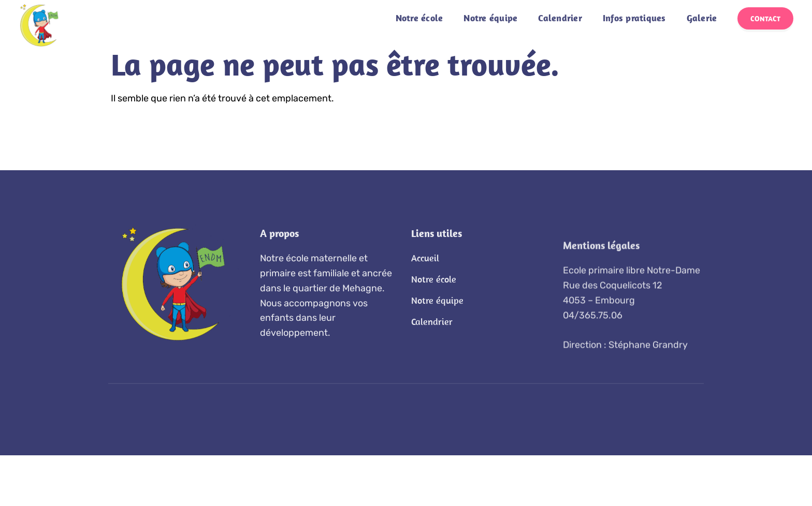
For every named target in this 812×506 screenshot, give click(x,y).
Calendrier (560, 11)
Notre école (419, 11)
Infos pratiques (634, 11)
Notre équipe (490, 11)
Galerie (702, 11)
